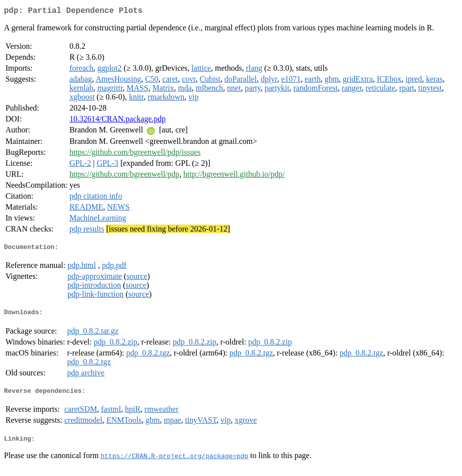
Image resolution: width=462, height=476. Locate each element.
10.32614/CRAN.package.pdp (117, 121)
